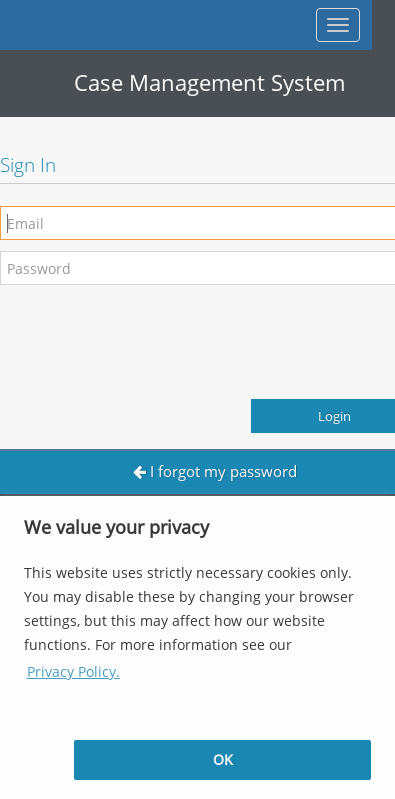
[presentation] (152, 335)
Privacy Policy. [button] (73, 671)
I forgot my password (215, 471)
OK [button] (223, 759)
